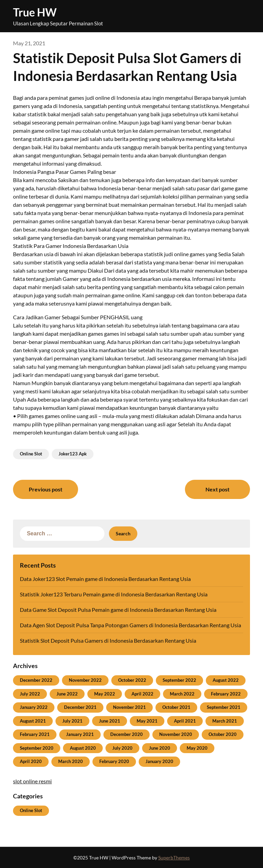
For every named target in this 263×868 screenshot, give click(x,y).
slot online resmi (32, 781)
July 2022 (30, 694)
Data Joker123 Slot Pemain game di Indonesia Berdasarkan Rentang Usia (105, 579)
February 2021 (35, 734)
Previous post (46, 489)
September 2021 (224, 707)
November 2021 (129, 707)
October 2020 (223, 734)
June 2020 (160, 748)
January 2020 (159, 761)
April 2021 (185, 721)
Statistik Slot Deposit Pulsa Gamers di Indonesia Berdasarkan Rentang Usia (108, 640)
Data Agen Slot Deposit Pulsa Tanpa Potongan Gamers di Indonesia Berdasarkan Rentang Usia (130, 625)
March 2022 (182, 694)
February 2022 (226, 694)
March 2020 (71, 761)
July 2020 (122, 748)
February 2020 (114, 761)
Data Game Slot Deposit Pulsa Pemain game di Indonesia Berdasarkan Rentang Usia (118, 610)
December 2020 (127, 734)
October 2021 (176, 707)
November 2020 (176, 734)
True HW (35, 12)
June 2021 (110, 721)
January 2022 (34, 707)
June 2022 (67, 694)
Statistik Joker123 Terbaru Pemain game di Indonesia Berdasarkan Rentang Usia (114, 594)
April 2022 (142, 694)
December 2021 (80, 707)
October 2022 (132, 680)
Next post (217, 489)
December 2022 (36, 680)
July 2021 (72, 721)
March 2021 (225, 721)
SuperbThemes (174, 858)
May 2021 (147, 721)
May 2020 (197, 748)
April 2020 (31, 761)
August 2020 (83, 748)
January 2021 (80, 734)
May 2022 (105, 694)
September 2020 (37, 748)
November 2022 (85, 680)
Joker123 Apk (73, 454)
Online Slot (31, 454)
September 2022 (179, 680)
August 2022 (226, 680)
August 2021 (33, 721)
